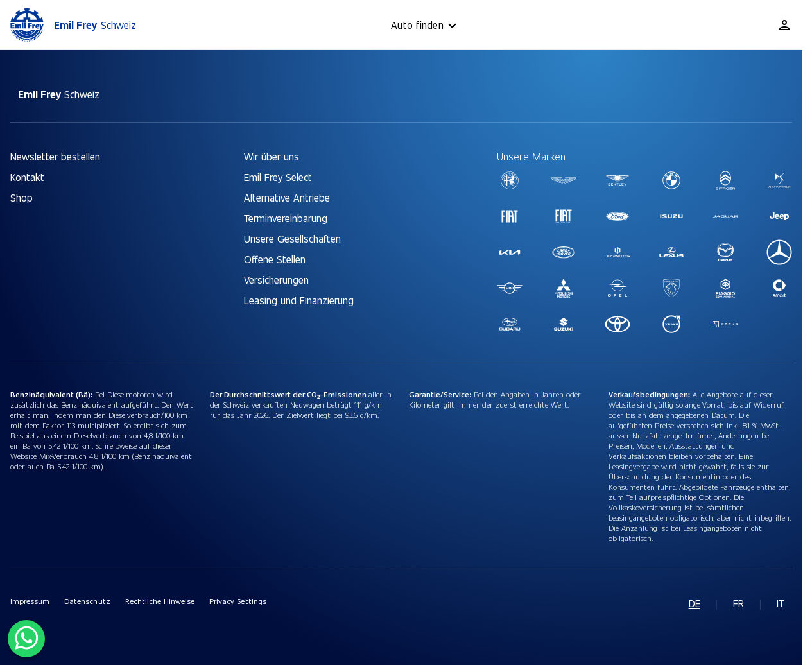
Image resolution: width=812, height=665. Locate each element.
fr (739, 603)
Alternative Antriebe (287, 197)
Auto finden (426, 26)
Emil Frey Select (278, 177)
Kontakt (27, 177)
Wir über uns (272, 156)
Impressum (30, 601)
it (781, 603)
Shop (22, 197)
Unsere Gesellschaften (292, 238)
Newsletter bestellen (55, 156)
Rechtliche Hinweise (160, 601)
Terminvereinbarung (286, 218)
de (695, 603)
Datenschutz (87, 601)
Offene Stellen (275, 259)
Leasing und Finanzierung (299, 300)
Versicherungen (276, 280)
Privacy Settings (238, 601)
